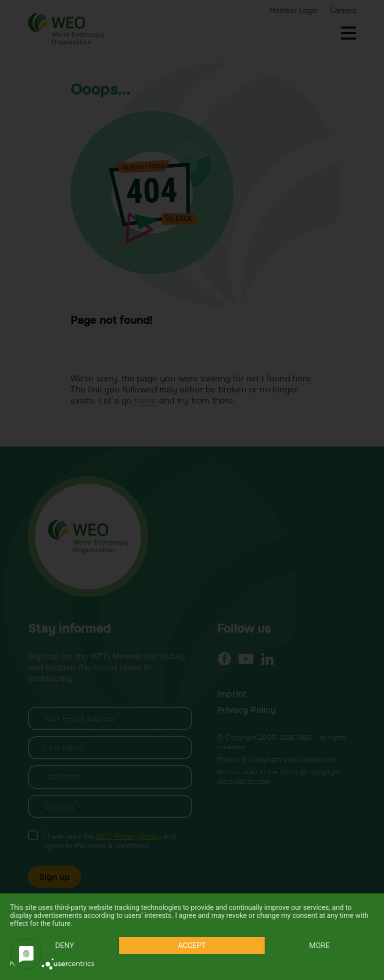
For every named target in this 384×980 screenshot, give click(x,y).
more (319, 945)
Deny (64, 945)
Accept (192, 945)
